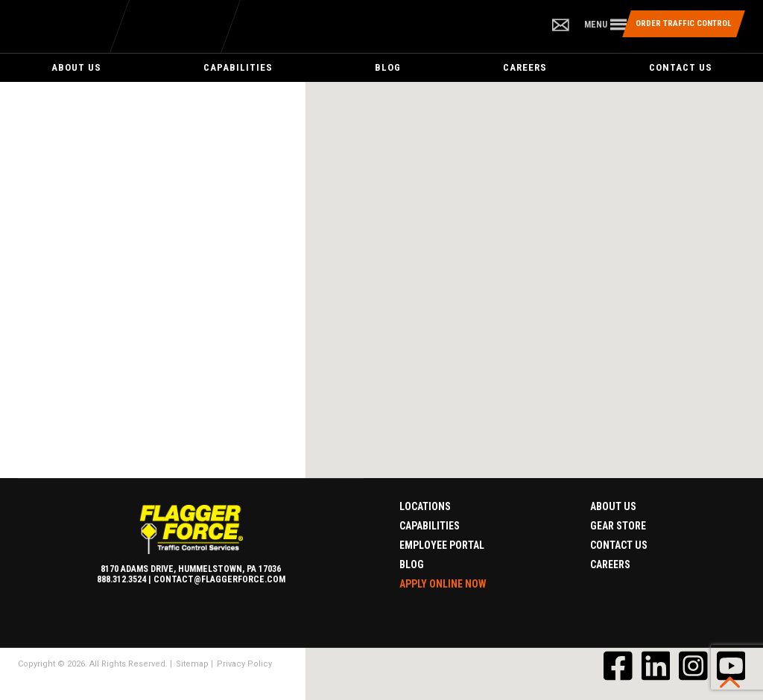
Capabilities (238, 67)
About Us (76, 67)
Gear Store (618, 526)
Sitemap (192, 664)
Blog (388, 67)
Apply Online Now (443, 584)
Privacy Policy (244, 664)
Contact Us (681, 67)
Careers (525, 67)
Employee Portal (442, 545)
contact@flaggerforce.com (219, 579)
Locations (425, 506)
